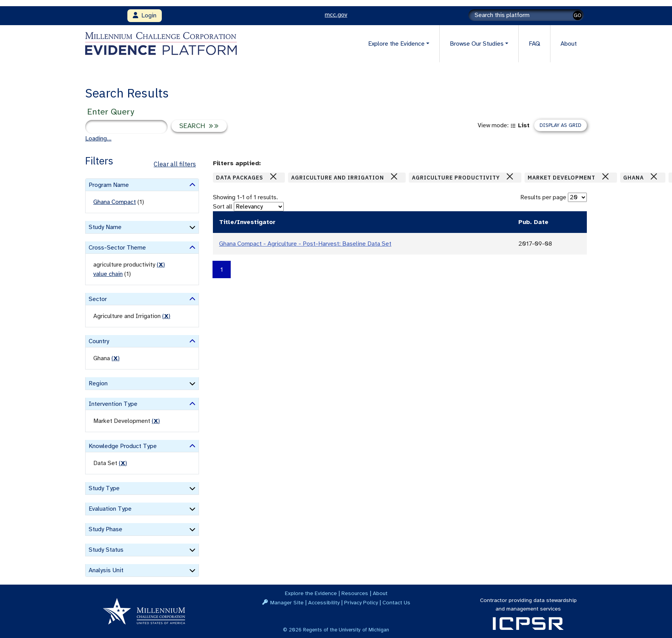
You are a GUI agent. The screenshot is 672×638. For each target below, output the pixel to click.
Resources (355, 593)
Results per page (543, 197)
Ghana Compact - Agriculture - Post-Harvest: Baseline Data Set (305, 244)
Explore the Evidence (311, 593)
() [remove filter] (161, 265)
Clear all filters (175, 164)
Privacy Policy (361, 602)
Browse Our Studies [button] (477, 44)
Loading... (98, 139)
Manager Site (287, 602)
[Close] (273, 176)
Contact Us (396, 602)
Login (145, 15)
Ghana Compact (115, 202)
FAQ (534, 44)
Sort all (223, 207)
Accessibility (324, 602)
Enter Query (111, 112)
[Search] (526, 15)
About (569, 44)
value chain (108, 274)
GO (578, 15)
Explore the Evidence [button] (396, 44)
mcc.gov (336, 15)
